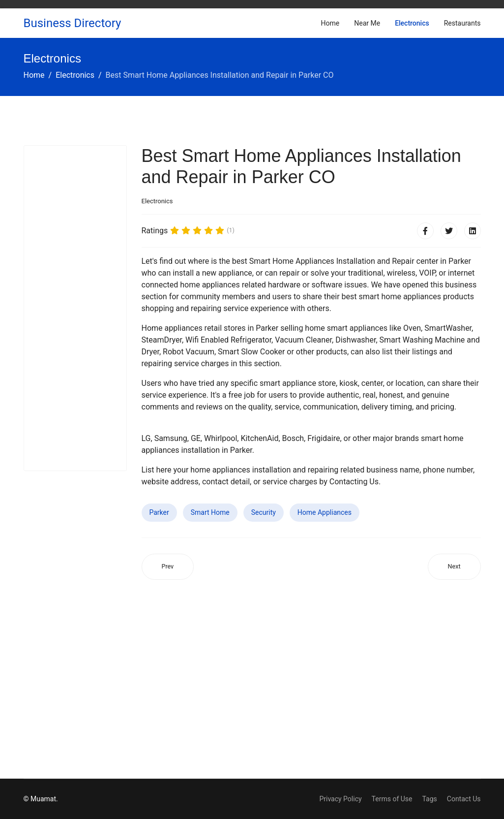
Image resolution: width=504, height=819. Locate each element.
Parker (159, 512)
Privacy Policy (340, 799)
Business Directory (73, 23)
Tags (429, 799)
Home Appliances (325, 512)
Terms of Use (392, 799)
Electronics (412, 23)
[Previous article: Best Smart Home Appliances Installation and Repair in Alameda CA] (168, 567)
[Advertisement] (75, 308)
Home (330, 23)
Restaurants (462, 23)
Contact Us (464, 799)
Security (264, 512)
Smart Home (210, 512)
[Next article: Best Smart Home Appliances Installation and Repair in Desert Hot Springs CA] (454, 567)
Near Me (367, 23)
